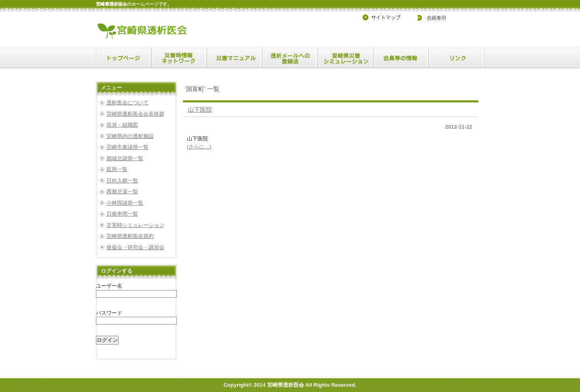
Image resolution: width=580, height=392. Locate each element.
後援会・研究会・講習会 (135, 247)
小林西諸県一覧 (125, 203)
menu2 (235, 58)
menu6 (456, 58)
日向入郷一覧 (122, 181)
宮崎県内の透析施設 (130, 136)
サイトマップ (385, 17)
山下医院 (200, 109)
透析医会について (127, 103)
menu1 (179, 58)
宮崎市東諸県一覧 (127, 147)
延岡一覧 (117, 169)
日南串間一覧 (122, 214)
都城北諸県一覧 (125, 158)
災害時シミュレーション (135, 225)
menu (124, 58)
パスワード (109, 313)
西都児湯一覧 (122, 192)
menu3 (290, 58)
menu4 (345, 58)
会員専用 (427, 17)
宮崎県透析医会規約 (130, 236)
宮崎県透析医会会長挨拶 (135, 114)
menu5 (401, 58)
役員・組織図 (122, 125)
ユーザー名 (109, 286)
